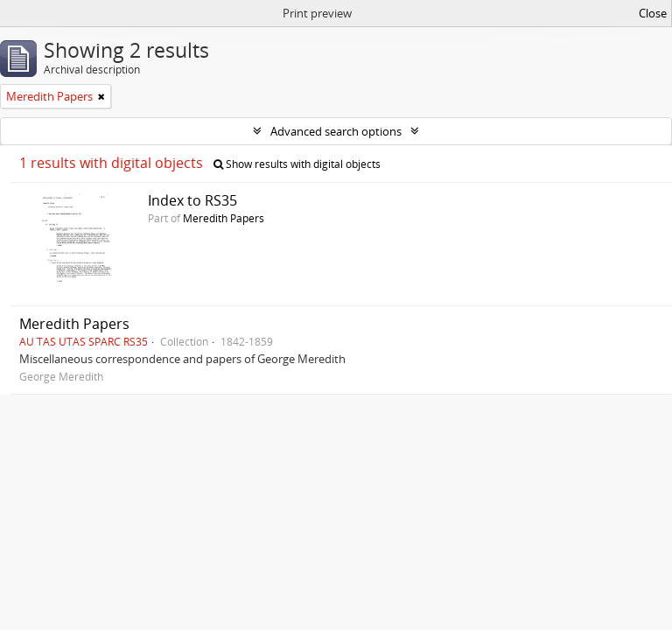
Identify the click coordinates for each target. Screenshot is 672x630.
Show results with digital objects (297, 164)
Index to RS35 (192, 200)
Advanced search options (336, 131)
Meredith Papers (224, 218)
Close (653, 13)
